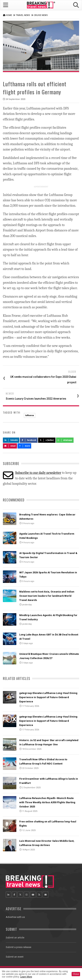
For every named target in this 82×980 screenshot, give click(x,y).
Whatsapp (65, 440)
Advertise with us (15, 917)
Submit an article (15, 938)
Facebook (29, 440)
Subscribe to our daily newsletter (38, 473)
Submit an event (15, 957)
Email (10, 446)
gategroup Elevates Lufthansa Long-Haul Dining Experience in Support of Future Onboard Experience (48, 697)
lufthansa (30, 415)
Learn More (26, 977)
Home (9, 15)
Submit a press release (18, 947)
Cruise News (41, 15)
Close (76, 974)
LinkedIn (11, 440)
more (24, 446)
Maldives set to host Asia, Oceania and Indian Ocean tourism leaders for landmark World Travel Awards (47, 596)
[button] (76, 5)
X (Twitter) (47, 440)
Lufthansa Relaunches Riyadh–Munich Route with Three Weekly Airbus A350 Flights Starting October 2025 (47, 802)
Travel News (23, 15)
